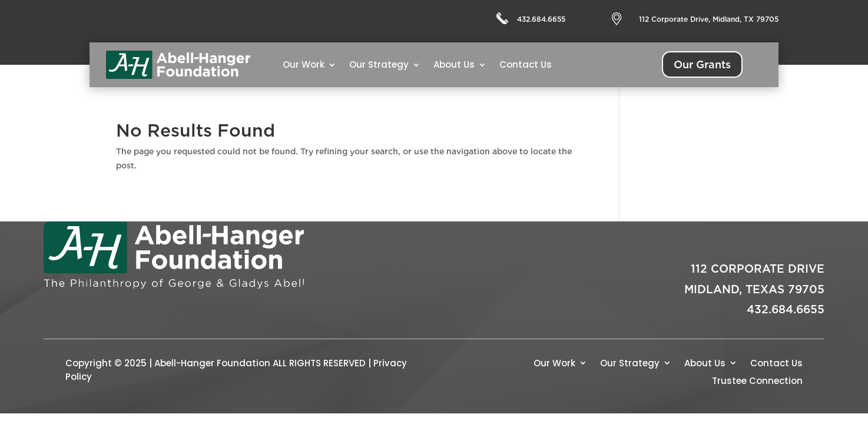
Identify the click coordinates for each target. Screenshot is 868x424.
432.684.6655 (541, 19)
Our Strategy (379, 64)
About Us (454, 64)
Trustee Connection (757, 380)
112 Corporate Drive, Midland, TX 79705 (709, 19)
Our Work (304, 64)
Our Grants (702, 64)
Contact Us (526, 64)
